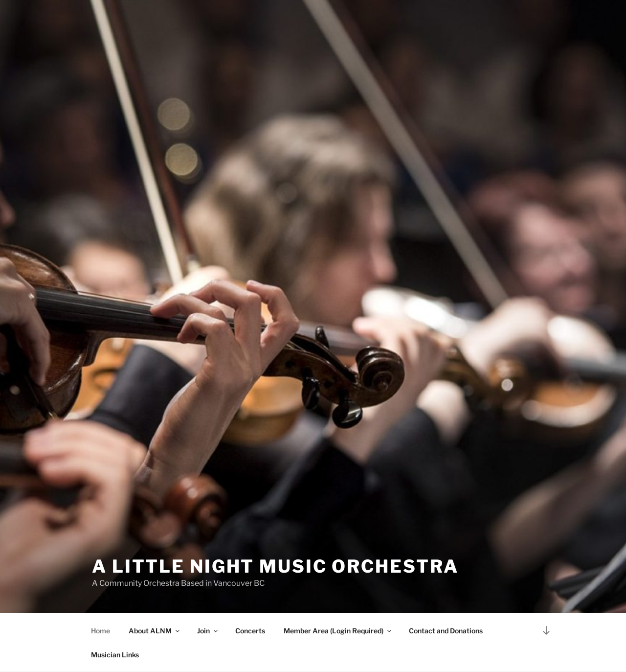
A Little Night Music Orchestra (275, 566)
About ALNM (155, 631)
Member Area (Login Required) (338, 631)
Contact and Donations (446, 631)
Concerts (250, 631)
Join (208, 631)
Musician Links (115, 655)
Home (101, 631)
